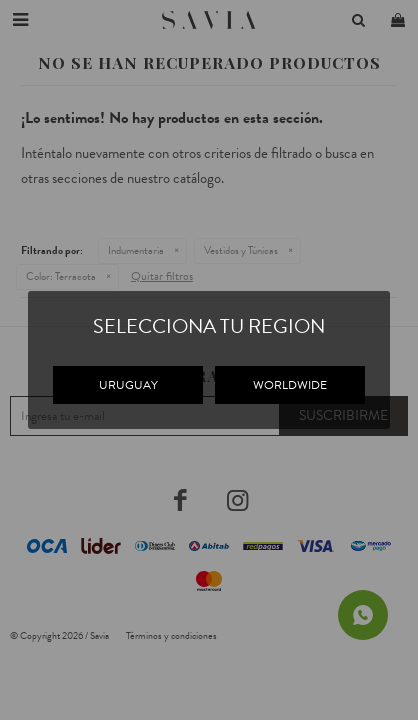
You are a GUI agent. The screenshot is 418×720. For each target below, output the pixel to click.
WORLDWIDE (290, 385)
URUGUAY (128, 385)
